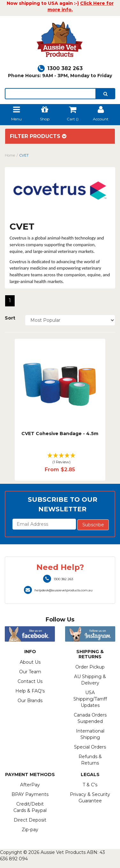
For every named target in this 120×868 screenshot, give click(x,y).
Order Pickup (90, 667)
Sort (10, 318)
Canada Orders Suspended (90, 718)
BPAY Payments (30, 794)
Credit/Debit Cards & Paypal (30, 807)
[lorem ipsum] (50, 94)
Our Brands (30, 701)
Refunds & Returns (90, 760)
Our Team (30, 672)
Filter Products (38, 136)
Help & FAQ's (30, 691)
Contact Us (30, 681)
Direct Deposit (30, 820)
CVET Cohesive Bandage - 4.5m (60, 434)
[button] (60, 459)
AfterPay (30, 785)
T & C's (90, 785)
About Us (30, 662)
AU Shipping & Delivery (90, 680)
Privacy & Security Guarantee (90, 798)
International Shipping (90, 734)
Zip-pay (30, 830)
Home (10, 155)
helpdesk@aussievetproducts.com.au (58, 590)
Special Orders (90, 747)
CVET (24, 155)
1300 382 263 (60, 68)
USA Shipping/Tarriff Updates (90, 699)
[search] (105, 94)
